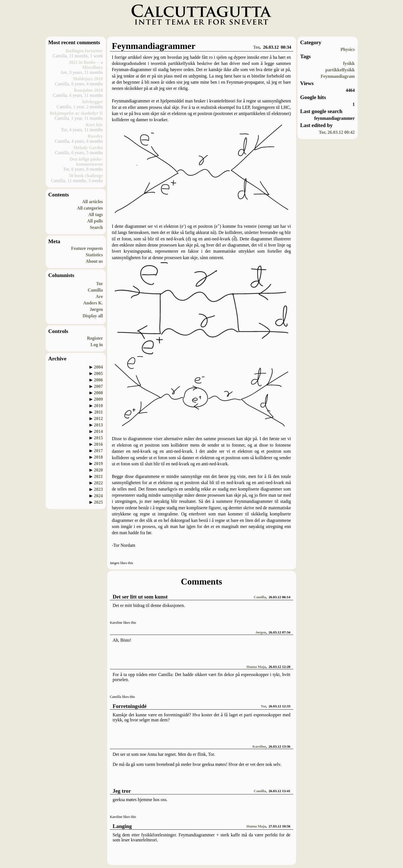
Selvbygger (92, 102)
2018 (99, 457)
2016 (99, 444)
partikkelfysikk (340, 70)
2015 (99, 438)
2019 (99, 464)
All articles (92, 202)
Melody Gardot (88, 148)
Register (95, 338)
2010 (99, 406)
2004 (99, 367)
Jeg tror (122, 791)
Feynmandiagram (338, 76)
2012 (99, 418)
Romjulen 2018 (88, 90)
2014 (99, 431)
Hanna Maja (256, 667)
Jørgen (96, 309)
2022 (99, 483)
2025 (99, 502)
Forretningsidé (130, 706)
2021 (99, 476)
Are (99, 296)
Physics (348, 49)
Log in (97, 345)
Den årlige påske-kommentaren (86, 162)
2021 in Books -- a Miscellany (86, 65)
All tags (96, 214)
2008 (99, 393)
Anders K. (93, 303)
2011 (98, 412)
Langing (122, 826)
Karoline (259, 747)
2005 (99, 373)
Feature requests (87, 248)
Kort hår (94, 125)
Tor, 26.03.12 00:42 (337, 132)
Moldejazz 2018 (88, 79)
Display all (93, 316)
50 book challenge (86, 176)
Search (96, 227)
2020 (99, 470)
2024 (99, 496)
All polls (95, 221)
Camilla (95, 290)
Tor (99, 284)
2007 (99, 386)
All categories (90, 208)
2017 (99, 451)
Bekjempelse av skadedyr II (76, 113)
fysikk (349, 63)
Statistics (94, 255)
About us (94, 261)
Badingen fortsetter (84, 51)
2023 (99, 489)
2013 (99, 425)
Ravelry (95, 136)
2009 (99, 399)
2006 (99, 380)
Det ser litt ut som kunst (140, 597)
